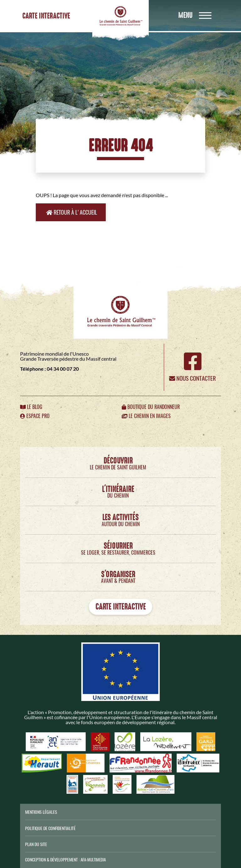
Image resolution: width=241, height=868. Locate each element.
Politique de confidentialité (50, 828)
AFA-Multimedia (93, 860)
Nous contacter (193, 378)
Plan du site (36, 844)
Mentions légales (41, 812)
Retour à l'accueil (72, 212)
